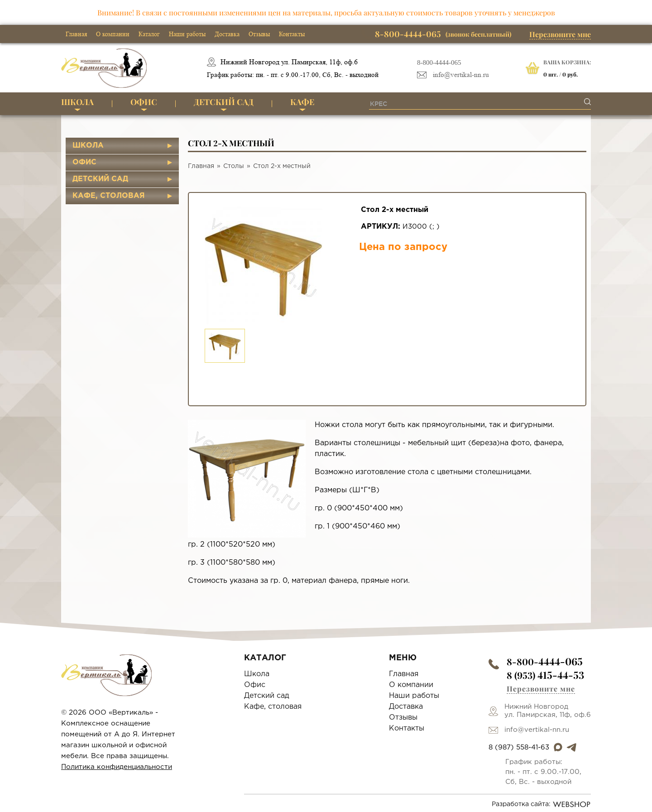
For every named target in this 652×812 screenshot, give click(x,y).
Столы (234, 166)
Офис (144, 102)
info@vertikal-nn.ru (461, 75)
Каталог (149, 34)
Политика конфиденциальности (117, 767)
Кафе (302, 102)
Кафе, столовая (109, 196)
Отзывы (259, 34)
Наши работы (187, 34)
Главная (76, 34)
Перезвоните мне (560, 34)
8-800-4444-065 (439, 62)
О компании (113, 34)
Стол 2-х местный (282, 166)
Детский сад (224, 102)
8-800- (545, 661)
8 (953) (545, 675)
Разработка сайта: (541, 804)
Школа (77, 102)
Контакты (292, 34)
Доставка (227, 34)
